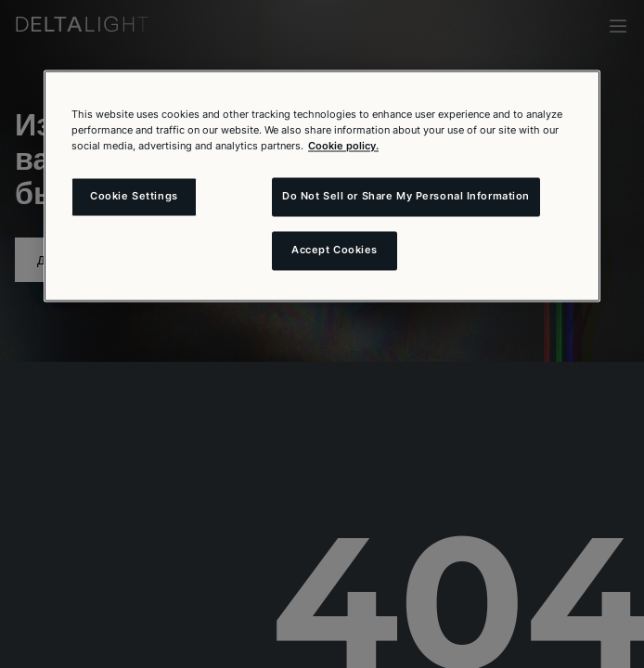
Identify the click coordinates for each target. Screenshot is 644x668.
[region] (322, 186)
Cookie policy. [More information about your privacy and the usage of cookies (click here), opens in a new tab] (343, 147)
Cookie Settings (134, 197)
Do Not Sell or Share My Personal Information (406, 197)
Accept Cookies (335, 250)
